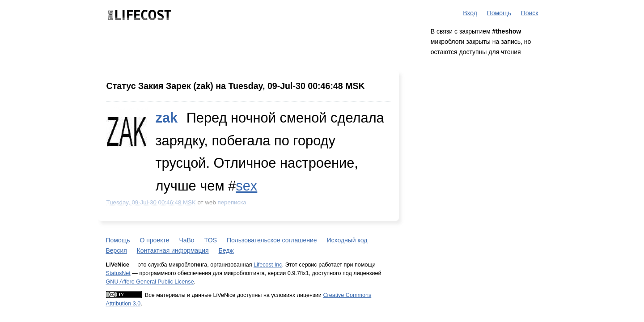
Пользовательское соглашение (272, 240)
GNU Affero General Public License (150, 282)
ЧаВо (186, 240)
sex (246, 186)
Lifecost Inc (268, 265)
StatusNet (118, 273)
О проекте (154, 240)
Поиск (530, 13)
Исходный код (347, 240)
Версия (117, 250)
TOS (211, 240)
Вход (470, 13)
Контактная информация (173, 250)
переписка (232, 202)
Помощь (499, 13)
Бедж (226, 250)
